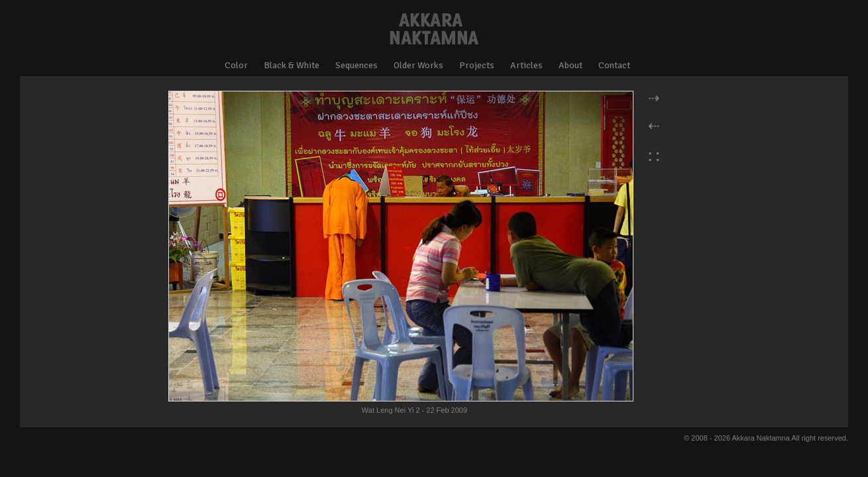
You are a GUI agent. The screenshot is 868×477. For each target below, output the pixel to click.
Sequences (356, 65)
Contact (614, 65)
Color (236, 65)
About (570, 65)
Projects (477, 65)
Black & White (292, 65)
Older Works (418, 65)
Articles (526, 65)
